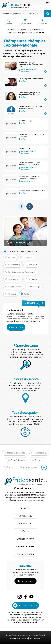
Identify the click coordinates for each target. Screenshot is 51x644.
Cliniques (39, 460)
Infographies (43, 22)
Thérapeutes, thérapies (16, 32)
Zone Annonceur (25, 546)
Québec (12, 257)
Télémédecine (41, 453)
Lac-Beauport (14, 279)
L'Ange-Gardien (15, 287)
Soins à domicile (18, 460)
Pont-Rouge (35, 287)
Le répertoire (26, 516)
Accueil (23, 30)
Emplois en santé (25, 539)
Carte (26, 294)
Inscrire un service (28, 605)
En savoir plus (16, 327)
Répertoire (8, 22)
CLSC (11, 467)
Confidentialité (41, 635)
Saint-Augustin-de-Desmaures (22, 272)
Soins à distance (25, 22)
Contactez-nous (26, 554)
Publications (25, 523)
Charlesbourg (14, 265)
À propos (26, 508)
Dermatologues (30, 467)
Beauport (33, 265)
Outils (25, 531)
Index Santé (9, 635)
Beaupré (12, 294)
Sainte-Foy (28, 257)
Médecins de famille (16, 453)
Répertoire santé (35, 30)
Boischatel (33, 279)
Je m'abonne (28, 581)
